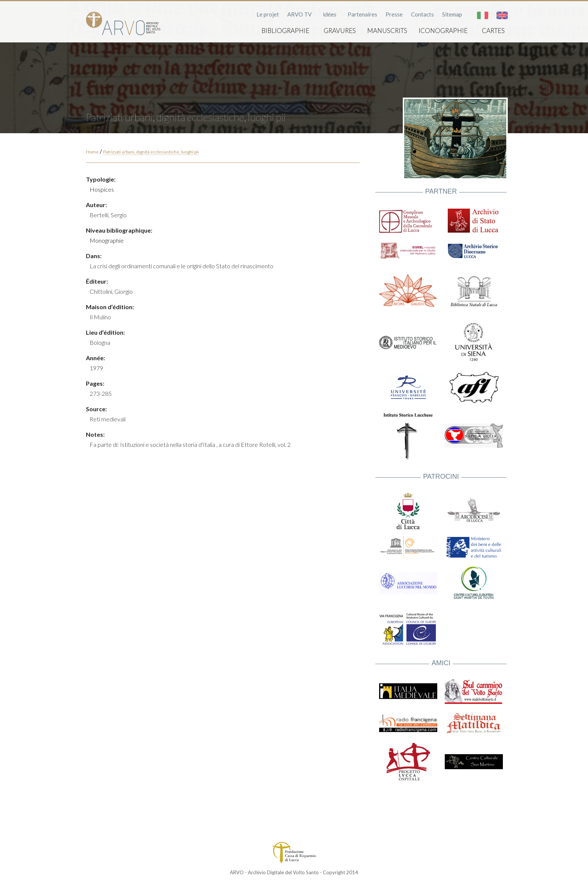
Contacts (422, 14)
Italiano (483, 15)
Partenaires (362, 14)
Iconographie (443, 31)
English (502, 15)
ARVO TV (299, 14)
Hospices (102, 189)
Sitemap (452, 14)
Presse (394, 14)
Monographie (107, 240)
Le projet (268, 14)
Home (92, 152)
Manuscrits (387, 31)
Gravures (340, 31)
